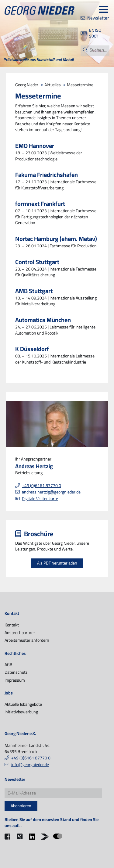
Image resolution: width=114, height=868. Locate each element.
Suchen (85, 50)
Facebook (9, 840)
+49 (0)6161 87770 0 (41, 486)
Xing (21, 840)
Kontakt (12, 614)
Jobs (9, 693)
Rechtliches (15, 654)
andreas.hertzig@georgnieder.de (51, 492)
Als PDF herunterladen (57, 563)
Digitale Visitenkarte (40, 499)
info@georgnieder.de (30, 765)
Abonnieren (21, 806)
